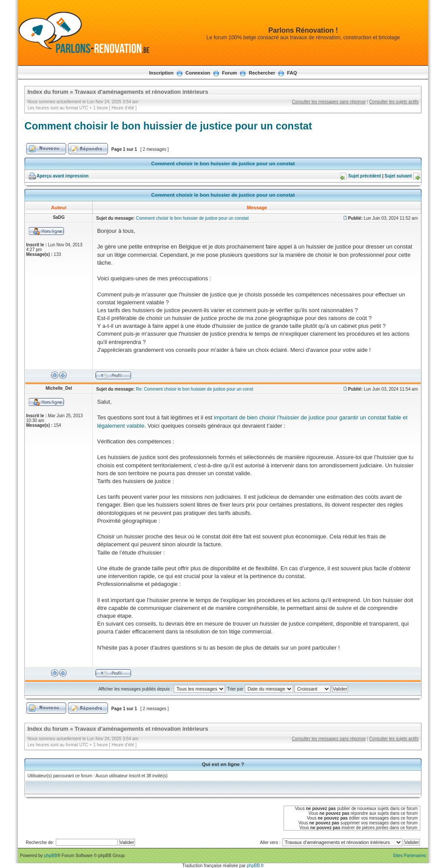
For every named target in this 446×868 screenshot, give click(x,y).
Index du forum (48, 92)
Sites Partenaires (409, 856)
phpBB (51, 856)
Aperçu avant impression (63, 176)
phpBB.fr (255, 866)
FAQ (292, 73)
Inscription (161, 73)
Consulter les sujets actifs (394, 102)
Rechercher (262, 73)
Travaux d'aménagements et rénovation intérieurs (141, 92)
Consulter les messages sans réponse (329, 102)
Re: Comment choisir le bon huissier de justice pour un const (194, 389)
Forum (230, 73)
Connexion (198, 73)
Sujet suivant (398, 176)
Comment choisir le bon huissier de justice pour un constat (168, 126)
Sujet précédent (365, 176)
